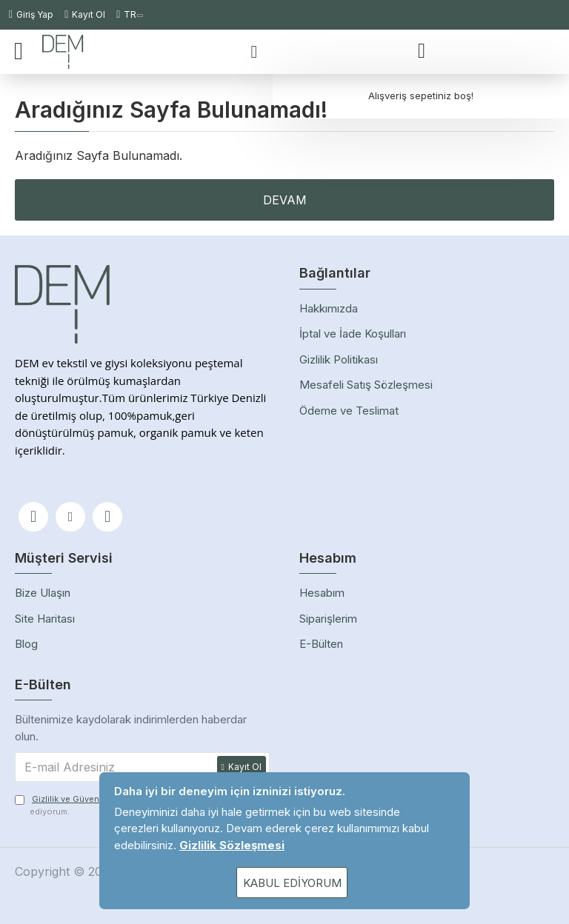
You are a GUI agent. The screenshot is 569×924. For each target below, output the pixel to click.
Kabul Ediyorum (292, 883)
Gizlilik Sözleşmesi (232, 845)
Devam (285, 200)
